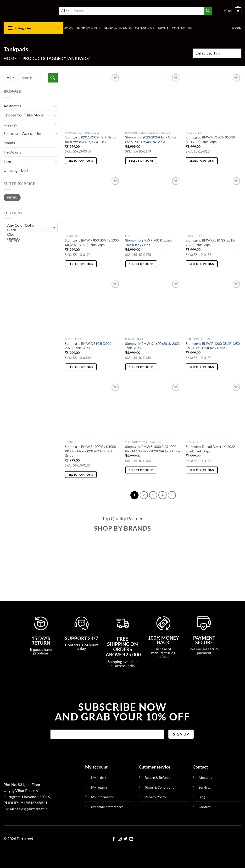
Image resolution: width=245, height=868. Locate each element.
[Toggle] (56, 106)
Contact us (182, 28)
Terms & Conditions (159, 787)
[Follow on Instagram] (120, 839)
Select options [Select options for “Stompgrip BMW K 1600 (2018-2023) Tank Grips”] (141, 367)
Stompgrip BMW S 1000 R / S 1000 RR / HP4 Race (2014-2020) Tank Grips (90, 451)
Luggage (10, 124)
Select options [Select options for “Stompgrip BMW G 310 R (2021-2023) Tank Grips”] (81, 367)
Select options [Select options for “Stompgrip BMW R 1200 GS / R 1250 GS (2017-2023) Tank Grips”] (202, 367)
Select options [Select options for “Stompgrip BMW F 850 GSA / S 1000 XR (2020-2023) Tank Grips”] (81, 264)
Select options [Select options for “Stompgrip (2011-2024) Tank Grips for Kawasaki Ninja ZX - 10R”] (81, 161)
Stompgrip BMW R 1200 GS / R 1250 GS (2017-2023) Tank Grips (213, 346)
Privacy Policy (155, 797)
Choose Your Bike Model (24, 115)
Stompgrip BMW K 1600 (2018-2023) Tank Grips (153, 346)
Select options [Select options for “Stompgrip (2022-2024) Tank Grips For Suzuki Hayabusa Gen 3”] (141, 161)
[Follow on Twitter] (125, 839)
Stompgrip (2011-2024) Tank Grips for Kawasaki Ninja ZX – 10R (90, 139)
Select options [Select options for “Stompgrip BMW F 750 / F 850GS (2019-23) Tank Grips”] (202, 161)
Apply (14, 241)
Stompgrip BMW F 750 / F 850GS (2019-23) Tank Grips (210, 139)
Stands (9, 143)
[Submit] (208, 11)
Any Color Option (30, 225)
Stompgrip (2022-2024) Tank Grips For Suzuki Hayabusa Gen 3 (151, 139)
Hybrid (30, 239)
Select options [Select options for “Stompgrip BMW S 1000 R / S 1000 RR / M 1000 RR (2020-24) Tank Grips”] (141, 470)
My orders (99, 777)
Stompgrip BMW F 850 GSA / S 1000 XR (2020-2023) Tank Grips (92, 242)
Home (68, 28)
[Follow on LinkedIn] (131, 839)
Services (205, 787)
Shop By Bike (89, 28)
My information (103, 797)
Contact (205, 807)
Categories (145, 28)
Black (30, 230)
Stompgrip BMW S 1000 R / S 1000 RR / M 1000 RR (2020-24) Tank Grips (153, 449)
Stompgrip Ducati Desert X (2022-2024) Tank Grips (211, 449)
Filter (12, 197)
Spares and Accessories (23, 133)
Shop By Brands (118, 28)
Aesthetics (12, 106)
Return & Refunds (158, 777)
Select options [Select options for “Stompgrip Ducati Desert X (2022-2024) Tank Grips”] (202, 470)
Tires (8, 161)
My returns (99, 787)
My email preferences (107, 807)
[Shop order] (217, 53)
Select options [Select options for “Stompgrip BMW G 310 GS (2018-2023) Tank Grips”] (202, 264)
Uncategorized (16, 170)
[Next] (172, 495)
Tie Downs (12, 152)
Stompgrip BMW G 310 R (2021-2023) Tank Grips (89, 346)
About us (205, 777)
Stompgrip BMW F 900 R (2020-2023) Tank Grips (149, 242)
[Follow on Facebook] (114, 839)
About (163, 28)
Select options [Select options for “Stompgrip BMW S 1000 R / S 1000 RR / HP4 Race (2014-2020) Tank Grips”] (81, 475)
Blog (202, 797)
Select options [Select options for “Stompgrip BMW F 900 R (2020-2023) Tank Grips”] (141, 264)
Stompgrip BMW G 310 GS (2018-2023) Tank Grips (211, 242)
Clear (30, 234)
